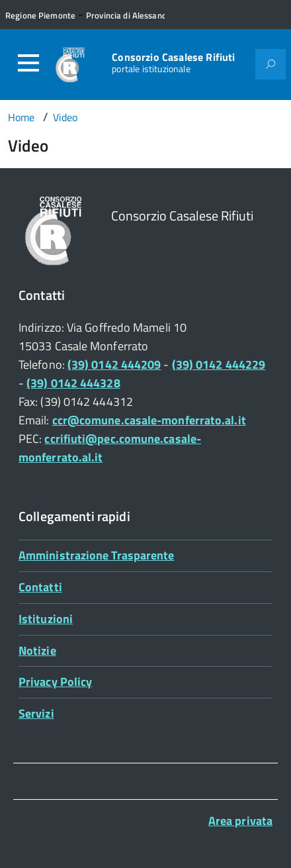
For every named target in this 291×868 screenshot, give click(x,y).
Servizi (36, 713)
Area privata (240, 821)
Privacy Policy (55, 682)
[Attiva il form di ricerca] (270, 64)
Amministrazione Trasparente (96, 555)
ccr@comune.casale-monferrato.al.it (149, 420)
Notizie (37, 651)
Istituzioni (46, 619)
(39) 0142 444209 (114, 364)
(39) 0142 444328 (73, 383)
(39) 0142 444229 (219, 364)
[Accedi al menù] (28, 63)
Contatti (40, 587)
